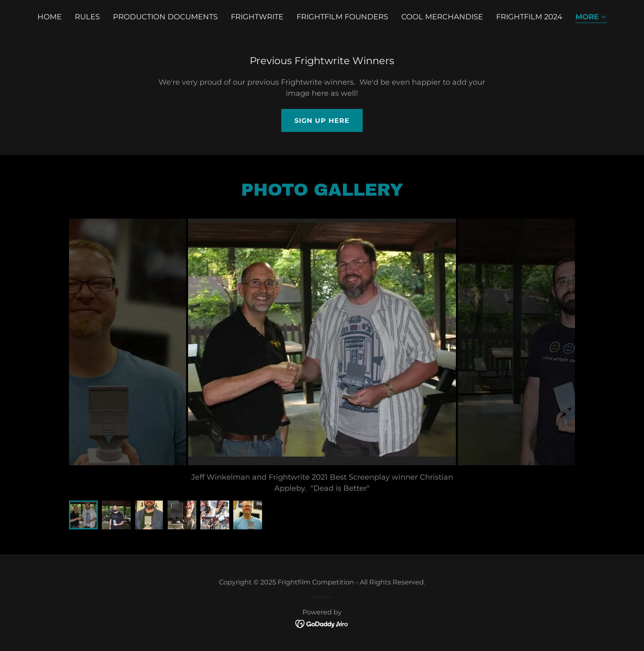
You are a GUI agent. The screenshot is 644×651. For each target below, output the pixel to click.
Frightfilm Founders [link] (342, 17)
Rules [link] (87, 17)
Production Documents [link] (165, 17)
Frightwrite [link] (257, 17)
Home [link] (49, 17)
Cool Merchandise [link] (442, 17)
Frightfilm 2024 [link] (529, 17)
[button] (591, 17)
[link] (322, 623)
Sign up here (322, 121)
